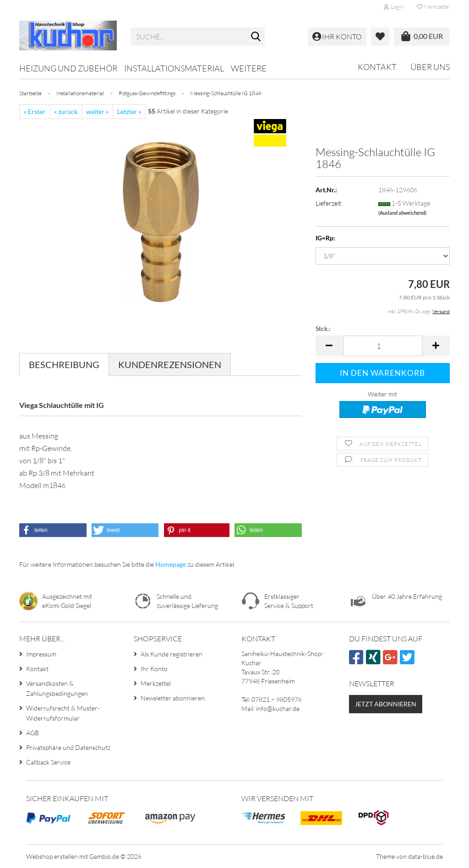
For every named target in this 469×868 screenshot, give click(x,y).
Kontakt (377, 67)
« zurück (66, 111)
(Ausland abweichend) (402, 213)
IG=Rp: (325, 238)
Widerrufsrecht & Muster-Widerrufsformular (63, 713)
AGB (33, 733)
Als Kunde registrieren (172, 654)
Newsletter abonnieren (173, 698)
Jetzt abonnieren (386, 704)
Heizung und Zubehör (68, 68)
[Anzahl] (383, 346)
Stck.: (323, 328)
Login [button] (393, 7)
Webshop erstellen (52, 856)
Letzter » (129, 111)
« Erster (35, 111)
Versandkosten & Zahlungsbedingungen (57, 688)
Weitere (249, 68)
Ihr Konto (154, 669)
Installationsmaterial (174, 68)
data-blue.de (425, 856)
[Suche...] (256, 37)
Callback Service (48, 762)
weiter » (97, 111)
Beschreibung (64, 364)
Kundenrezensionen (170, 364)
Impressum (41, 654)
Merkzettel (433, 7)
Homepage (171, 564)
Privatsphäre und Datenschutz (68, 747)
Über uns (430, 67)
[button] (329, 346)
